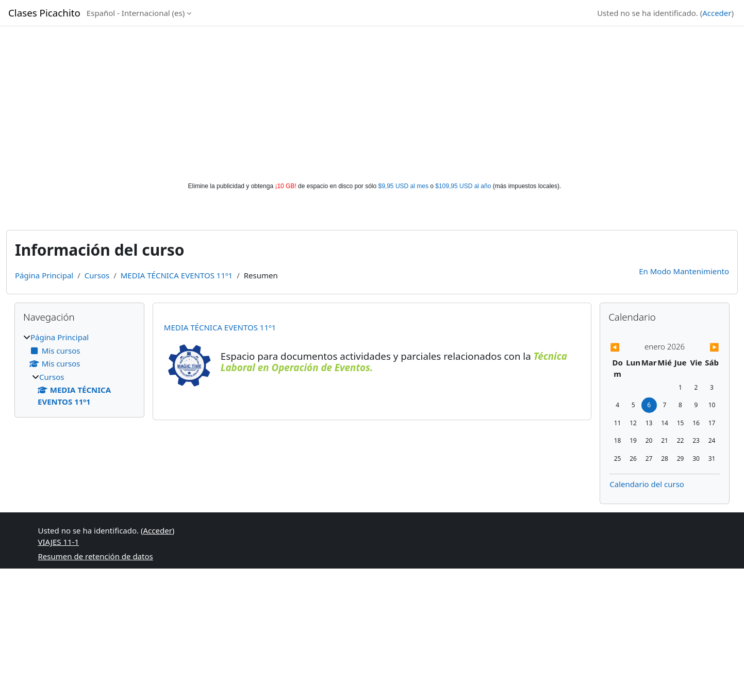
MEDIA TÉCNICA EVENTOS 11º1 (177, 275)
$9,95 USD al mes (403, 186)
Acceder (717, 13)
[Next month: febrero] (703, 347)
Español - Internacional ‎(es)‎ (136, 13)
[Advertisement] (372, 104)
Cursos (97, 275)
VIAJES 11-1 (59, 542)
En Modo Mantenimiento (684, 271)
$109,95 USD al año (463, 186)
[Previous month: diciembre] (626, 347)
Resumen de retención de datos (96, 556)
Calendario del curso (647, 484)
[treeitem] (79, 369)
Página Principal (44, 275)
